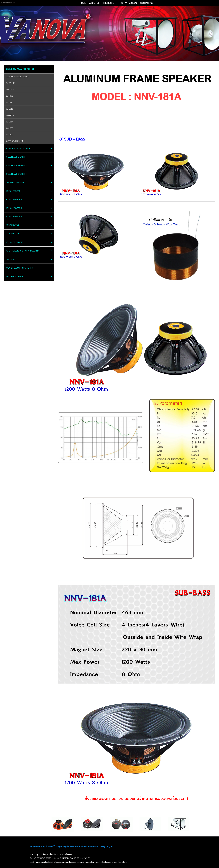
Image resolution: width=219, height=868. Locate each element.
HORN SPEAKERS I (29, 191)
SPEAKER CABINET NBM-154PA (19, 268)
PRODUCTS (110, 3)
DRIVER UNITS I (29, 225)
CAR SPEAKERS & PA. (29, 183)
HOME (83, 3)
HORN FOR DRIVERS (29, 242)
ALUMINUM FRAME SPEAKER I (29, 69)
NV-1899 (9, 96)
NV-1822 (9, 134)
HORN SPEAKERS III (29, 208)
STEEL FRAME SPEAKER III (29, 174)
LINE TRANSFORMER (29, 276)
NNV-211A (10, 89)
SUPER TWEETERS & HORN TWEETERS (29, 251)
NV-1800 (9, 128)
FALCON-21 (10, 83)
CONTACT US (148, 3)
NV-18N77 (10, 102)
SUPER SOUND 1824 (14, 141)
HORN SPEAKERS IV (29, 217)
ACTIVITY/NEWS (129, 3)
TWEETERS (29, 259)
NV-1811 (9, 109)
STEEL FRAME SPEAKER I (29, 157)
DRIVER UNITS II (29, 234)
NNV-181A (10, 115)
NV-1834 (9, 122)
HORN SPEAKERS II (29, 200)
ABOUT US (94, 3)
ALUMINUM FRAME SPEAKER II (29, 148)
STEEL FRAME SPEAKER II (29, 165)
